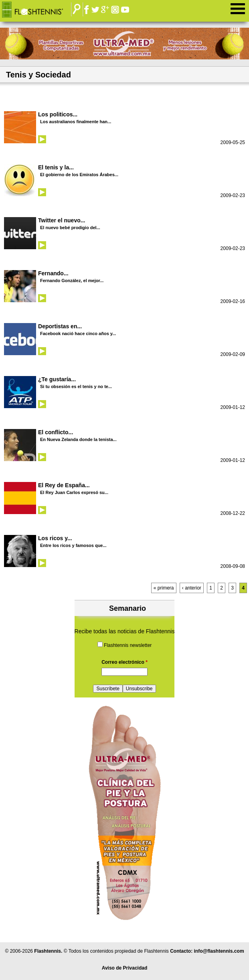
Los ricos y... (55, 538)
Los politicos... (58, 114)
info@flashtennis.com (219, 951)
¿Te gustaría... (57, 379)
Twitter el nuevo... (62, 220)
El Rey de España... (64, 485)
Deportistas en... (60, 326)
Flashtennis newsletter (128, 645)
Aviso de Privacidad (125, 968)
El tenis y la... (56, 167)
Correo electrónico (124, 662)
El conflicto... (56, 432)
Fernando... (53, 273)
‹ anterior (192, 588)
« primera (164, 588)
